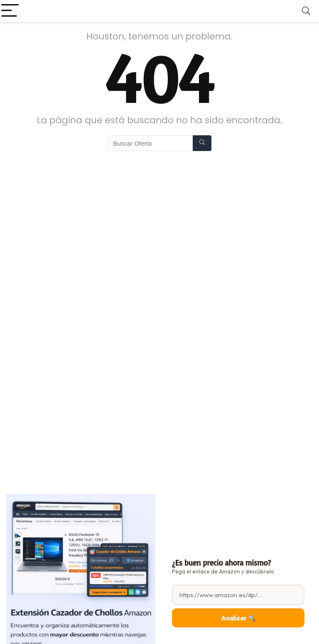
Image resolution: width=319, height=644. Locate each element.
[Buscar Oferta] (202, 143)
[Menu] (10, 11)
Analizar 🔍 (238, 618)
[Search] (306, 11)
